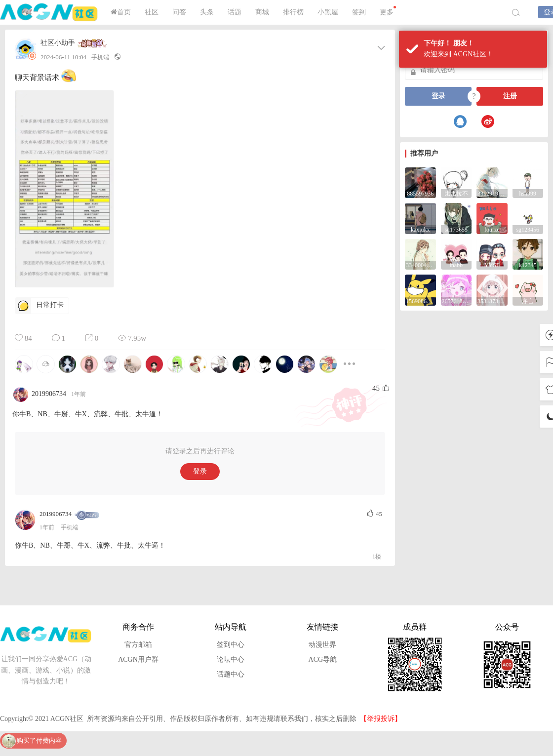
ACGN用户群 (138, 659)
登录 (200, 471)
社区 (152, 12)
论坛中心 (231, 659)
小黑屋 (328, 12)
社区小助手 (58, 43)
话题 (235, 12)
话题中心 (231, 674)
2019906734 (56, 514)
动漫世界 (322, 645)
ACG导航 (323, 659)
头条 (207, 12)
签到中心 (231, 645)
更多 (388, 11)
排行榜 (293, 12)
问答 (179, 12)
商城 (262, 12)
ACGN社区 (49, 12)
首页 (121, 12)
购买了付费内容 (39, 740)
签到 (359, 12)
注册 (510, 96)
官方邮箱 (138, 645)
